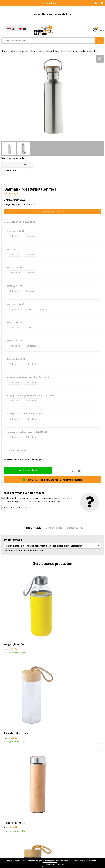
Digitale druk (7, 818)
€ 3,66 (62, 695)
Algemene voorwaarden (12, 840)
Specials (5, 826)
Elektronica (7, 813)
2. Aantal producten (16, 450)
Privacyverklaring (10, 848)
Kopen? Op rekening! (64, 750)
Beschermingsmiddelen (12, 805)
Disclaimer (6, 852)
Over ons (58, 746)
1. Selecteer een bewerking (20, 222)
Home (4, 51)
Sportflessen (61, 51)
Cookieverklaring (9, 844)
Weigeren (61, 864)
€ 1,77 (11, 627)
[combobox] (48, 40)
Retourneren (60, 813)
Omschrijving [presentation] (54, 527)
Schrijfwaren (7, 801)
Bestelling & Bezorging (65, 805)
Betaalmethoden (62, 809)
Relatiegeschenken (19, 51)
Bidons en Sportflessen (41, 51)
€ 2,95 (62, 627)
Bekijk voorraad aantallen (52, 211)
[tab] (31, 527)
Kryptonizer (7, 822)
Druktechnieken (61, 754)
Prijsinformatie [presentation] (31, 527)
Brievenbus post (9, 809)
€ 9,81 (11, 695)
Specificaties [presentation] (75, 527)
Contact (58, 801)
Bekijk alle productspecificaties (20, 204)
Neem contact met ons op (16, 506)
